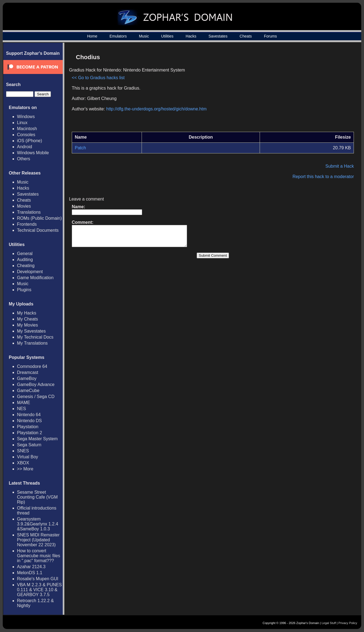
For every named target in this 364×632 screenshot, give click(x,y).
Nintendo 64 (29, 415)
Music (144, 36)
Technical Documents (38, 230)
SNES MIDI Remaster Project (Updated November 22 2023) (38, 540)
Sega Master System (37, 439)
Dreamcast (28, 372)
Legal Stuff (329, 623)
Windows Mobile (33, 153)
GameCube (28, 391)
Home (92, 36)
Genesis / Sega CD (36, 397)
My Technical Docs (35, 337)
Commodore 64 (32, 366)
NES (22, 409)
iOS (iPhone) (30, 141)
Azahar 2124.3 (31, 567)
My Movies (27, 325)
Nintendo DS (29, 421)
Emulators (118, 36)
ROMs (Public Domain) (39, 218)
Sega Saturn (29, 445)
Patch (80, 148)
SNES (23, 451)
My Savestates (31, 331)
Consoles (26, 135)
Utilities (167, 36)
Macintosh (27, 129)
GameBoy (27, 378)
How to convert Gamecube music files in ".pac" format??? (38, 556)
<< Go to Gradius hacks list (98, 78)
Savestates (218, 36)
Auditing (25, 260)
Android (25, 147)
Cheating (26, 266)
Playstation (28, 427)
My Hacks (27, 313)
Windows (26, 117)
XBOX (23, 463)
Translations (29, 212)
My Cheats (27, 319)
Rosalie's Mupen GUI (38, 579)
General (25, 254)
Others (24, 159)
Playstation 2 (30, 433)
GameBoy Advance (36, 384)
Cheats (246, 36)
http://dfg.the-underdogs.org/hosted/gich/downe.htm (156, 109)
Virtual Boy (28, 457)
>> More (25, 469)
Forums (270, 36)
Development (30, 272)
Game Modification (35, 278)
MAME (24, 403)
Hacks (191, 36)
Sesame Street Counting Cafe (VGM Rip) (37, 497)
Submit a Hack (340, 166)
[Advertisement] (307, 89)
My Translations (32, 343)
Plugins (24, 290)
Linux (22, 123)
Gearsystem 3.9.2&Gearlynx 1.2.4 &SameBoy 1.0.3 (38, 524)
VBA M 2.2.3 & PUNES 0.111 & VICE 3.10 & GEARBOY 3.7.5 (39, 590)
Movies (24, 206)
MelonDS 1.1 (30, 573)
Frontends (27, 224)
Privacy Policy (348, 623)
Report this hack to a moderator (323, 177)
